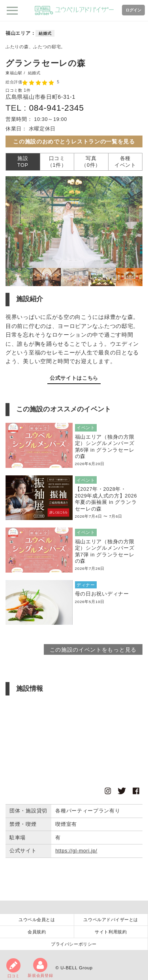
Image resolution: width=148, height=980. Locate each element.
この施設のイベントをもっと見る (93, 650)
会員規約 (37, 932)
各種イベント (125, 162)
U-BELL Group (76, 968)
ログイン (133, 10)
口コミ (13, 968)
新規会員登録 (40, 968)
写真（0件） (91, 162)
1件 (27, 90)
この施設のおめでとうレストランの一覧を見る (74, 141)
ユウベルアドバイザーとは (111, 920)
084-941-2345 (56, 108)
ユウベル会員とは (37, 920)
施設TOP (23, 162)
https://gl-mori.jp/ (76, 851)
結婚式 (45, 33)
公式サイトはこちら (74, 378)
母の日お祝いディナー (102, 594)
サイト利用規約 (111, 932)
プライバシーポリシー (74, 944)
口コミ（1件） (57, 162)
